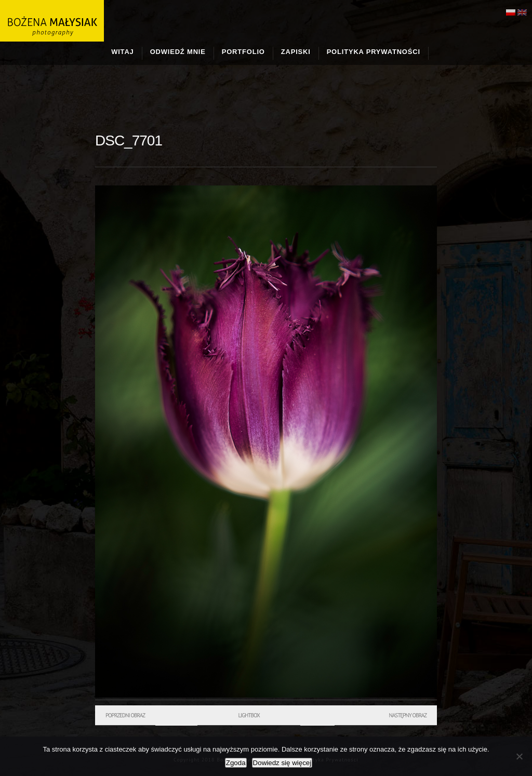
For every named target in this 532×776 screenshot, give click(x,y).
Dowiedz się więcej (282, 763)
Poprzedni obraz (125, 715)
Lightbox (249, 715)
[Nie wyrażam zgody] (519, 756)
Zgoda (236, 763)
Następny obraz (408, 715)
